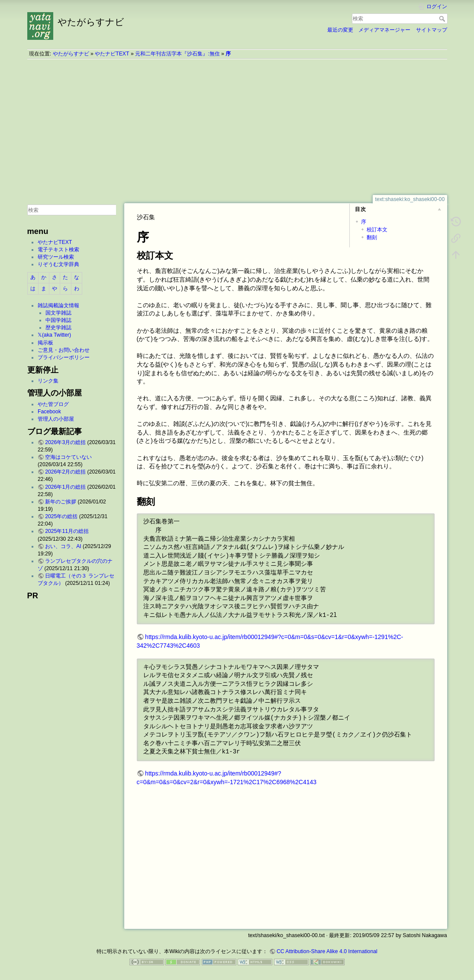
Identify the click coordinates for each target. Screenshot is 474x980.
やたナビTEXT (112, 54)
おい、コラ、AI (63, 546)
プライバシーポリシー (64, 357)
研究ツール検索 (56, 257)
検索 (443, 19)
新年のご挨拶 (61, 502)
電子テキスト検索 (58, 250)
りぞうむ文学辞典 (58, 264)
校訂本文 (377, 230)
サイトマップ (432, 30)
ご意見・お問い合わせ (64, 350)
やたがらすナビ (71, 54)
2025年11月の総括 (67, 531)
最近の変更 (340, 30)
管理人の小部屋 (56, 419)
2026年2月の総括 (65, 472)
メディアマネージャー (384, 30)
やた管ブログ (53, 404)
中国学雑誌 (58, 320)
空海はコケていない (68, 457)
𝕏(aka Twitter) (54, 335)
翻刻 (372, 237)
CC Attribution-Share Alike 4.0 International (327, 951)
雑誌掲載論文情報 (58, 305)
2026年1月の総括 (65, 487)
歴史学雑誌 (58, 328)
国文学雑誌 (58, 313)
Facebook (49, 412)
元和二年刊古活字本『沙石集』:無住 (177, 54)
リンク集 (48, 381)
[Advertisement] (237, 127)
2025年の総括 (61, 516)
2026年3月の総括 (65, 442)
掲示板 (45, 343)
